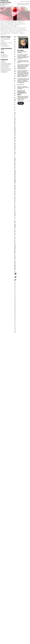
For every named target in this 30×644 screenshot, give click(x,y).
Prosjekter (3, 29)
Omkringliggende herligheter (7, 28)
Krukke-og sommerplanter (14, 25)
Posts (22, 1)
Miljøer (15, 27)
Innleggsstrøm (4, 55)
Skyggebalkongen (5, 71)
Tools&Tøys (25, 31)
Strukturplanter (4, 31)
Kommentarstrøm (5, 56)
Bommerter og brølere (11, 21)
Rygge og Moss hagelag (6, 69)
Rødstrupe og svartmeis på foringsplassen (15, 73)
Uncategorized (4, 33)
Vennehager (22, 33)
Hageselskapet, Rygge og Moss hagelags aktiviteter (6, 64)
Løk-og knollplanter (5, 27)
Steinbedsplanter (22, 29)
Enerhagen (4, 61)
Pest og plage (23, 28)
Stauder (15, 29)
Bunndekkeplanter (20, 21)
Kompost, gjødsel (4, 25)
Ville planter (3, 35)
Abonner (21, 103)
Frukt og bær (3, 24)
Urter (9, 33)
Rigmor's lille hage (5, 68)
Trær (2, 32)
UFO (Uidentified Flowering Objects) (12, 32)
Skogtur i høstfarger (5, 46)
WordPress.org (4, 57)
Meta (12, 27)
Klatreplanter (22, 24)
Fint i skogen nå (5, 45)
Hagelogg (16, 24)
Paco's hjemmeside (5, 66)
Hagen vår (4, 62)
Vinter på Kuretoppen (6, 38)
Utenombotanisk (15, 33)
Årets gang (3, 21)
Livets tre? (4, 42)
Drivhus (2, 23)
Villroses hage (4, 72)
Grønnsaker (10, 24)
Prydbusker (9, 29)
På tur (3, 41)
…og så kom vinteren (6, 39)
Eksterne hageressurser (11, 23)
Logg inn (3, 54)
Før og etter (20, 23)
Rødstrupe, (15, 306)
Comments (28, 1)
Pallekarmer (16, 28)
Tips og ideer (19, 31)
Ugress (21, 32)
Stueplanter (12, 31)
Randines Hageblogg (6, 67)
